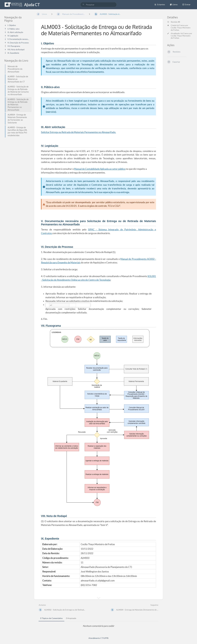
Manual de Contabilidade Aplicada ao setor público (100, 169)
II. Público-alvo (13, 29)
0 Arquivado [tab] (71, 618)
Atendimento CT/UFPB (99, 638)
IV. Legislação (13, 36)
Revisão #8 (174, 22)
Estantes (160, 4)
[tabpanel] (99, 626)
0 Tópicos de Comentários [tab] (51, 618)
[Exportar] (180, 62)
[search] (99, 5)
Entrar (186, 4)
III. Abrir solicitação (15, 32)
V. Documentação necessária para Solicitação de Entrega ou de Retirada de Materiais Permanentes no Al (19, 39)
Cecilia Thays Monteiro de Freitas (181, 29)
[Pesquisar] (83, 5)
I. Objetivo (12, 25)
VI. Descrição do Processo (18, 43)
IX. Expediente (13, 53)
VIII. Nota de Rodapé (16, 50)
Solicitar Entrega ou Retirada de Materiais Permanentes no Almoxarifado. (79, 132)
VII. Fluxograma (14, 46)
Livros (174, 4)
